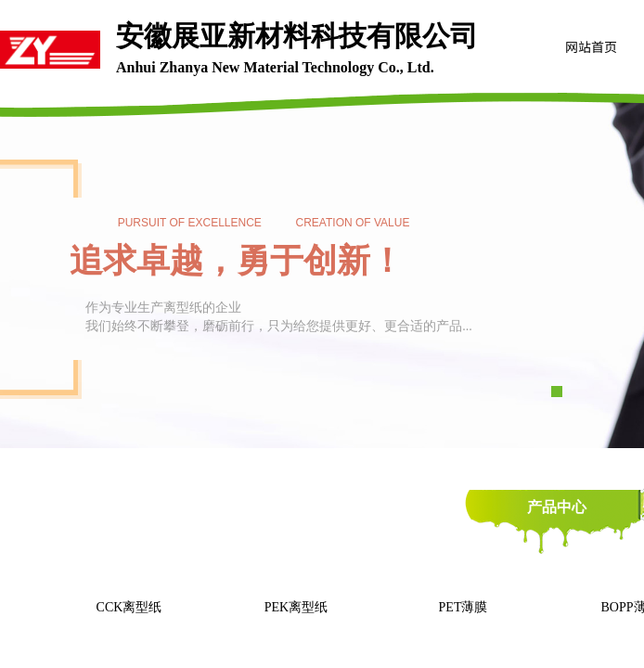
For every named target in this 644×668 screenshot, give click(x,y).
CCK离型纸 (129, 607)
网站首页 (591, 46)
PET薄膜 (464, 607)
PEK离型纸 (296, 607)
